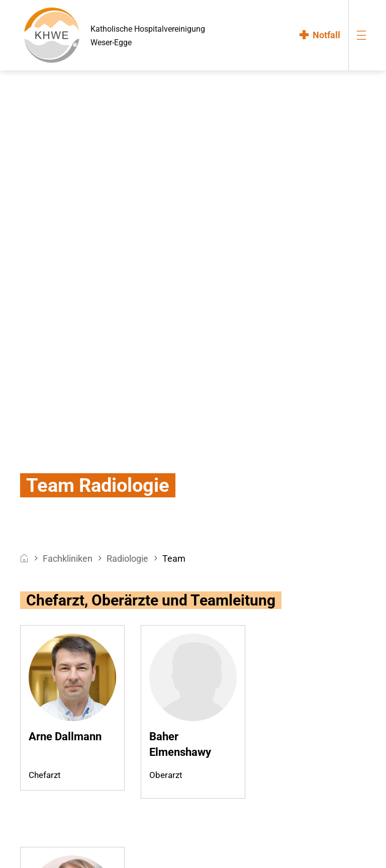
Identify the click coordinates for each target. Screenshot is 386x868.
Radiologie (127, 558)
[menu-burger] (361, 35)
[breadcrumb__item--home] (24, 558)
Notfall (326, 35)
